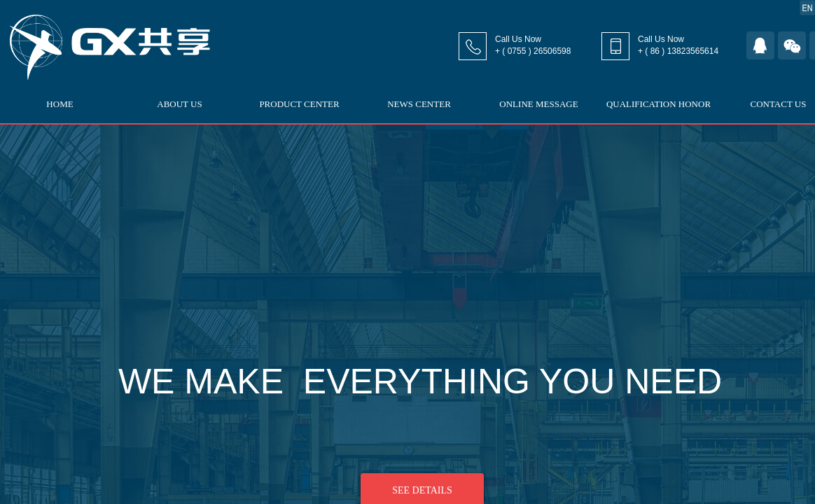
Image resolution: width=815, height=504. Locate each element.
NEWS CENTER (419, 104)
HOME (60, 104)
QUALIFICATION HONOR (659, 104)
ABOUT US (179, 104)
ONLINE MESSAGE (538, 104)
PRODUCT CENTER (299, 104)
